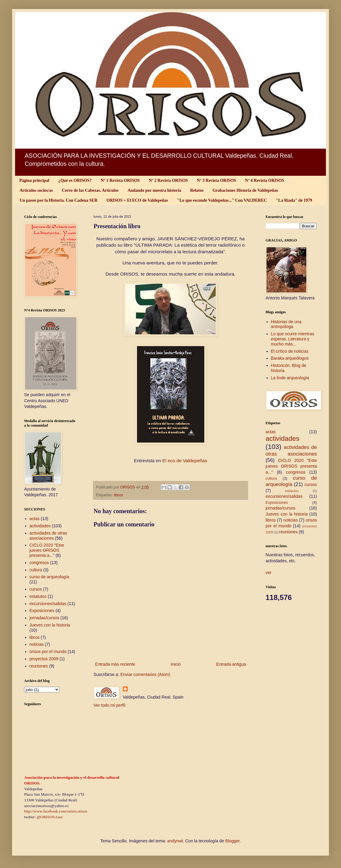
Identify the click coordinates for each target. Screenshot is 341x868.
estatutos (38, 596)
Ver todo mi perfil (109, 705)
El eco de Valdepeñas (185, 461)
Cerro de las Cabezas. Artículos (90, 190)
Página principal (34, 180)
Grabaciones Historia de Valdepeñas (245, 190)
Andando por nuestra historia (155, 190)
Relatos (197, 190)
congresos (39, 563)
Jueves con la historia (50, 625)
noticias (37, 644)
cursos (36, 589)
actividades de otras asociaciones (48, 536)
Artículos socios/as (36, 190)
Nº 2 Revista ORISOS (168, 180)
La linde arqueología (290, 378)
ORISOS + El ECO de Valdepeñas (137, 200)
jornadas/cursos (45, 618)
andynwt (175, 841)
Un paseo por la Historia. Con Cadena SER (59, 200)
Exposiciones (42, 611)
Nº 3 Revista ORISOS (217, 180)
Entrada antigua (231, 664)
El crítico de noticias (290, 351)
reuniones (39, 666)
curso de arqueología (49, 577)
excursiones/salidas (48, 604)
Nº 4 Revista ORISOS (265, 180)
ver (268, 573)
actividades (40, 526)
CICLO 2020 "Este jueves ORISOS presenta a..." (47, 550)
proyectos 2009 (44, 659)
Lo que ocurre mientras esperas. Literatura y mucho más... (293, 339)
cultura (36, 570)
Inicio (176, 664)
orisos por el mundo (48, 652)
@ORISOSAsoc (50, 817)
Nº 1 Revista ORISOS (120, 180)
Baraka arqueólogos (290, 358)
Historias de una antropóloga (286, 324)
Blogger (232, 841)
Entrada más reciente (115, 664)
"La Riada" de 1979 (294, 200)
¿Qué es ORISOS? (75, 180)
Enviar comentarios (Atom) (145, 674)
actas (35, 519)
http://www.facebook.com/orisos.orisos (56, 811)
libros (119, 495)
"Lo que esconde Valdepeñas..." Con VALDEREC (222, 200)
